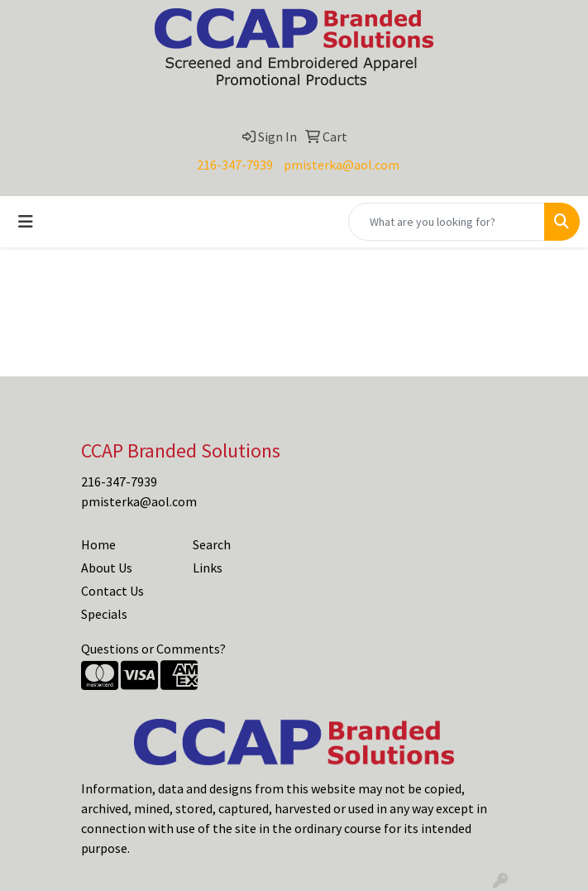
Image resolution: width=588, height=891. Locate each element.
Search (212, 544)
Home (98, 544)
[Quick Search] (447, 222)
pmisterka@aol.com (342, 165)
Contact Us (112, 591)
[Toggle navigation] (26, 222)
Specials (104, 614)
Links (208, 568)
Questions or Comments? (153, 649)
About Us (107, 568)
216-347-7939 (235, 165)
